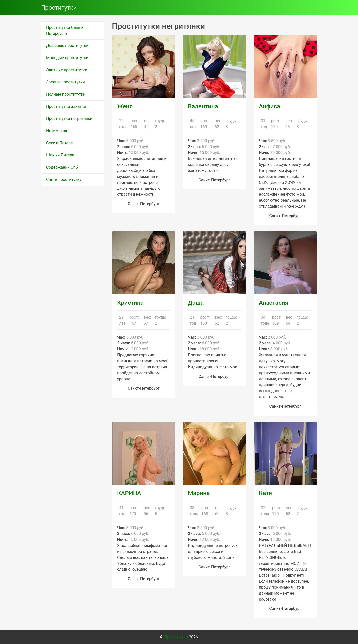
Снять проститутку (64, 179)
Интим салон (58, 131)
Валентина (203, 106)
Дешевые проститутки (67, 46)
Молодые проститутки (67, 58)
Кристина (130, 303)
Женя (125, 106)
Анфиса (269, 106)
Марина (199, 493)
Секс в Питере (60, 143)
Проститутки (59, 8)
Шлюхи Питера (60, 155)
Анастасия (274, 303)
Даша (196, 303)
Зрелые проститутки (66, 82)
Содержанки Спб (62, 167)
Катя (265, 493)
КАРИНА (129, 493)
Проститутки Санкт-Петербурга (65, 30)
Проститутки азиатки (66, 106)
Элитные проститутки (67, 70)
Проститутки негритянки (69, 119)
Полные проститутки (66, 94)
